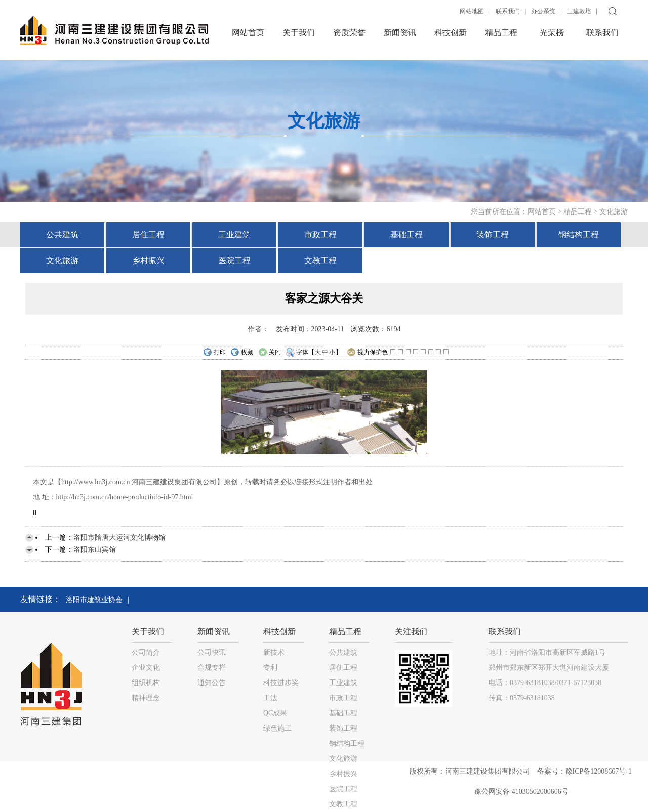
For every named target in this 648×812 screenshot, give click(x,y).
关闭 (270, 353)
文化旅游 (614, 212)
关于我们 (299, 33)
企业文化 (146, 668)
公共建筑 (62, 234)
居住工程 (148, 234)
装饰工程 (493, 234)
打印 (214, 353)
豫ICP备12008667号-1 (600, 771)
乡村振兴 (148, 260)
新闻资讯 (400, 33)
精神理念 (146, 698)
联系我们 (508, 11)
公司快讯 (212, 652)
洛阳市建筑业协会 (94, 600)
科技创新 (451, 33)
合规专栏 (212, 668)
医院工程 (234, 260)
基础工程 (407, 234)
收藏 (242, 353)
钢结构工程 (579, 234)
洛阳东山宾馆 (95, 550)
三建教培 (579, 11)
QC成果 (275, 713)
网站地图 (472, 11)
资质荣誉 (349, 33)
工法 (270, 698)
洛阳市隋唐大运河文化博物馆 (119, 538)
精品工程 (501, 33)
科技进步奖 (281, 683)
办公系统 (543, 11)
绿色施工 (277, 728)
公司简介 (146, 652)
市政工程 (320, 234)
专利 (270, 668)
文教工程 (320, 260)
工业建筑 (234, 234)
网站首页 (248, 33)
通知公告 (212, 683)
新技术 (274, 652)
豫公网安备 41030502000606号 (521, 792)
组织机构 (146, 683)
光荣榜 (552, 33)
